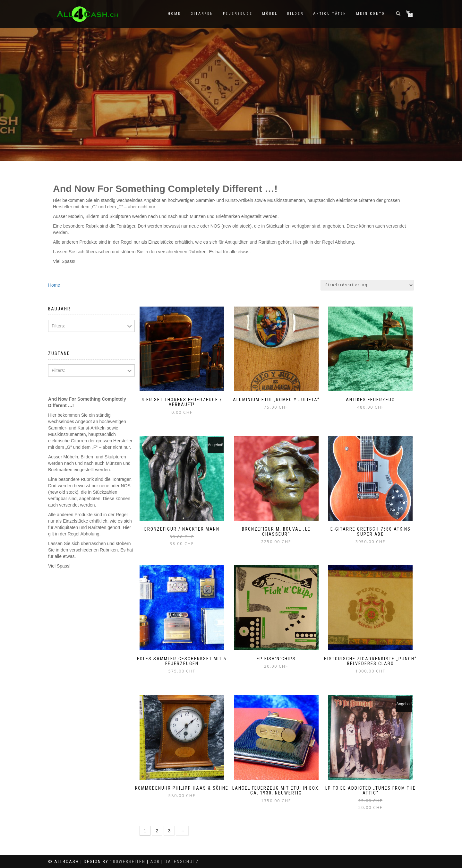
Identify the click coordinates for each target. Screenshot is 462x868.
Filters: (58, 326)
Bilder (295, 14)
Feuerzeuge (238, 14)
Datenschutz (182, 862)
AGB (155, 862)
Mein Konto (371, 14)
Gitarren (202, 14)
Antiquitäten (330, 14)
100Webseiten (128, 862)
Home (174, 14)
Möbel (270, 14)
